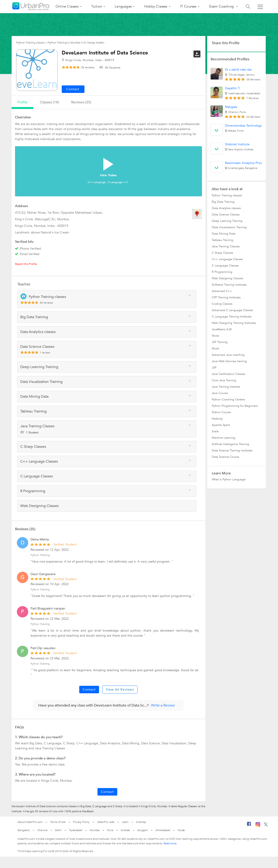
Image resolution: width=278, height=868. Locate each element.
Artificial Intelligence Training (230, 444)
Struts (215, 336)
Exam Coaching (222, 6)
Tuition (97, 6)
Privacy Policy (81, 822)
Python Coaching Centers (228, 399)
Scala (215, 431)
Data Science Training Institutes (232, 451)
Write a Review (163, 705)
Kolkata (125, 830)
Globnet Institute (237, 144)
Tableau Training (222, 240)
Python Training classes (227, 195)
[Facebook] (249, 826)
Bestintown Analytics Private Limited (251, 163)
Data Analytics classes (226, 208)
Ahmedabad (163, 830)
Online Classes (67, 6)
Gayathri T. (233, 88)
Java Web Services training (229, 361)
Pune (110, 830)
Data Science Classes (226, 215)
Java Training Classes (226, 246)
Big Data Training (223, 202)
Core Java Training (224, 380)
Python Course (221, 412)
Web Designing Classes (227, 278)
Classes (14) (49, 102)
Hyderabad (76, 830)
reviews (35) (81, 102)
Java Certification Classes (228, 374)
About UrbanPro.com (30, 822)
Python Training (40, 555)
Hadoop (217, 419)
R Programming (222, 272)
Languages (123, 6)
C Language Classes (225, 266)
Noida (181, 830)
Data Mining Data (224, 234)
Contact (89, 690)
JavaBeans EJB (222, 329)
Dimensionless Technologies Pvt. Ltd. (251, 126)
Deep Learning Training (227, 221)
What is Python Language (229, 479)
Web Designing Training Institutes (234, 323)
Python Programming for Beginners (235, 406)
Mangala (231, 107)
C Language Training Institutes (232, 317)
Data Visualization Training (229, 227)
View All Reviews (120, 690)
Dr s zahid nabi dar (238, 70)
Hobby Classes (156, 6)
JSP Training (220, 342)
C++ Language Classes (227, 259)
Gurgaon (143, 830)
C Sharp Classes (222, 253)
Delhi (58, 830)
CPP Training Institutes (226, 297)
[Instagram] (258, 826)
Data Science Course (225, 457)
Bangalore (24, 830)
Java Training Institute (226, 387)
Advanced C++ (222, 291)
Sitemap (141, 822)
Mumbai (95, 830)
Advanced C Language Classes (232, 310)
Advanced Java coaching (228, 355)
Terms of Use (58, 822)
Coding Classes (222, 304)
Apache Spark (221, 425)
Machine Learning (223, 438)
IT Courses (188, 6)
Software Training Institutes (229, 285)
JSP (214, 368)
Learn (125, 822)
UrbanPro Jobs (106, 822)
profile (22, 102)
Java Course (220, 393)
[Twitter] (266, 825)
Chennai (42, 830)
